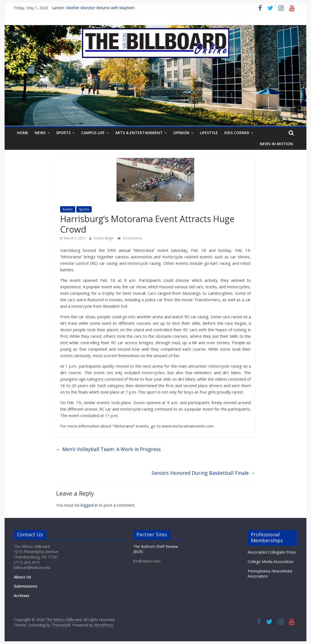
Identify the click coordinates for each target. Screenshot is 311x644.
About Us (22, 577)
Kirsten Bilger (104, 238)
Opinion (181, 133)
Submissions (25, 586)
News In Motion (276, 144)
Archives (21, 596)
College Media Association (271, 562)
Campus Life (93, 133)
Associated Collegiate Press (272, 552)
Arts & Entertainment (139, 133)
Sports (63, 133)
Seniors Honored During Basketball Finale (203, 473)
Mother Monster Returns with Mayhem (100, 8)
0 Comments (130, 238)
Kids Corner (237, 133)
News (40, 133)
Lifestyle (209, 133)
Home (23, 133)
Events (68, 209)
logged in (89, 505)
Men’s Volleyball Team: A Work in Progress (108, 449)
